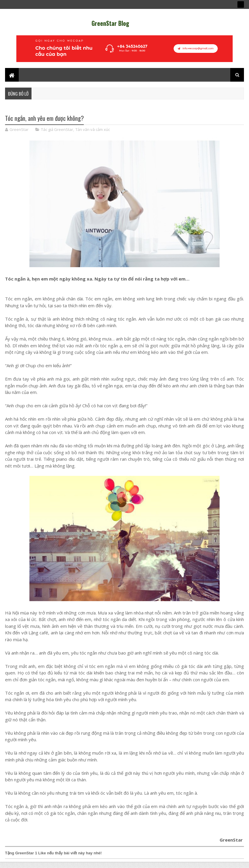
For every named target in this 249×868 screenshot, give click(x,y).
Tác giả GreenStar (57, 134)
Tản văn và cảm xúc (93, 134)
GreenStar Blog (110, 23)
